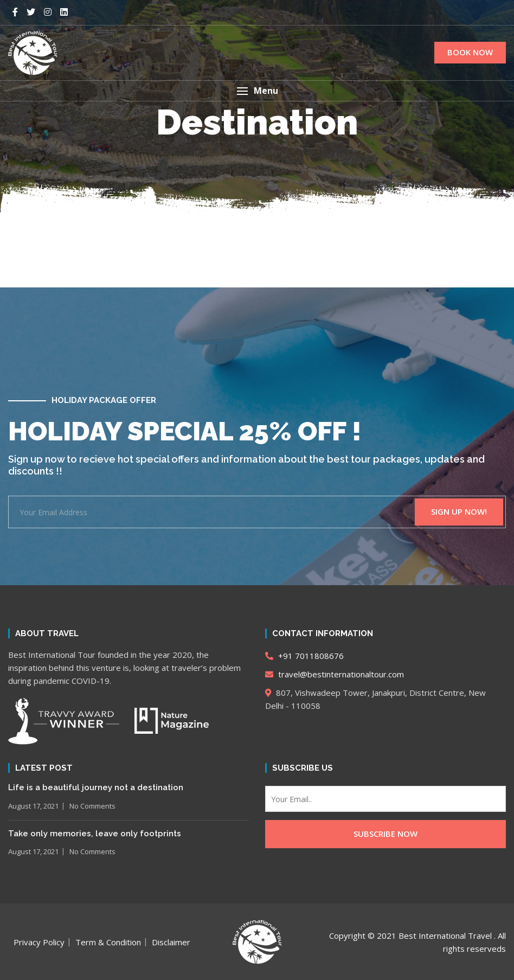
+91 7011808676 (304, 656)
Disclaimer (171, 942)
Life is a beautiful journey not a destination (96, 787)
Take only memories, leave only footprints (95, 834)
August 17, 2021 (33, 806)
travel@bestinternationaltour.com (335, 674)
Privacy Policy (39, 942)
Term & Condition (108, 942)
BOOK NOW (470, 52)
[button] (257, 91)
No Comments (92, 806)
